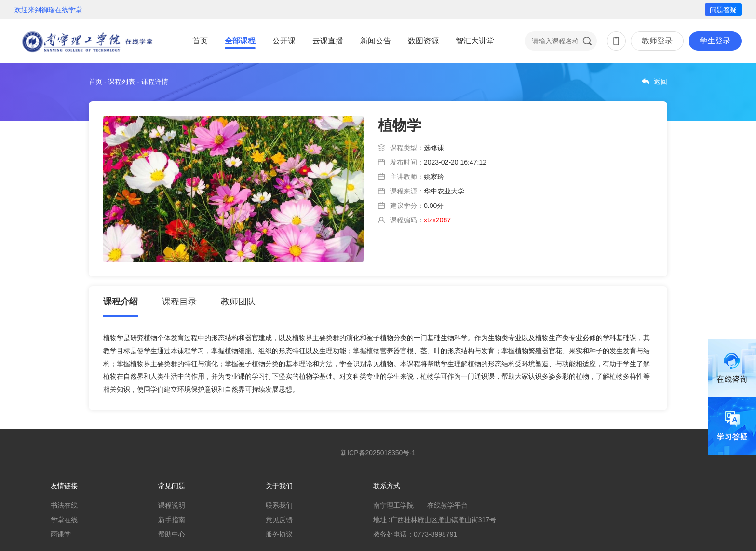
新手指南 (172, 520)
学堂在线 (64, 520)
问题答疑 (723, 10)
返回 (661, 82)
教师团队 (238, 302)
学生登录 (715, 41)
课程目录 (179, 302)
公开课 (284, 41)
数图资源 (423, 41)
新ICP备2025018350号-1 (378, 453)
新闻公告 (376, 41)
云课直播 (328, 41)
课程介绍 (121, 302)
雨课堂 (61, 534)
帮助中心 (172, 534)
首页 (200, 41)
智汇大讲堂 (475, 41)
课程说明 (172, 505)
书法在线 (64, 505)
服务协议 (279, 534)
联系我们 (279, 505)
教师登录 (657, 41)
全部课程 (240, 41)
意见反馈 (279, 520)
